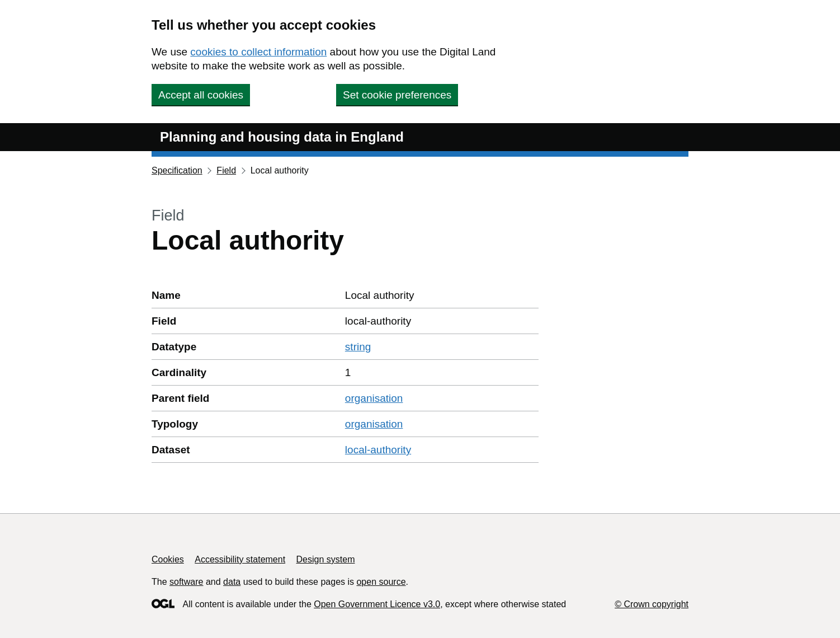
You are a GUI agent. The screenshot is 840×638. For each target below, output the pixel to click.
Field (226, 170)
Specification (177, 170)
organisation (374, 398)
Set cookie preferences (397, 95)
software (186, 582)
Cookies (168, 559)
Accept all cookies (201, 95)
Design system (326, 559)
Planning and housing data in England (282, 137)
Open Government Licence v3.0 (377, 604)
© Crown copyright (652, 604)
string (358, 347)
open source (381, 582)
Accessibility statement (240, 559)
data (232, 582)
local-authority (378, 450)
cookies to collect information (258, 52)
